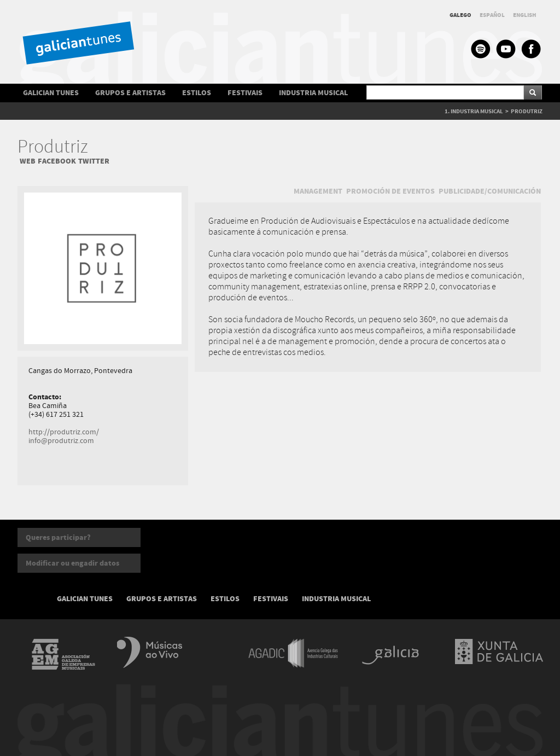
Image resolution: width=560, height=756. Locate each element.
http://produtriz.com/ (64, 432)
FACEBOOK (57, 161)
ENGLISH (525, 15)
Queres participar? (58, 537)
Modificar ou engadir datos (72, 563)
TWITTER (94, 161)
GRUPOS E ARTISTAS (130, 93)
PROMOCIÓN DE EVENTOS (390, 191)
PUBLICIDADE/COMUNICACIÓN (490, 191)
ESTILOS (197, 93)
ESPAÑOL (492, 15)
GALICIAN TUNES (51, 93)
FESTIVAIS (245, 93)
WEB (28, 161)
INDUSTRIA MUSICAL (313, 93)
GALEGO (460, 15)
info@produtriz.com (61, 441)
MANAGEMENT (318, 191)
